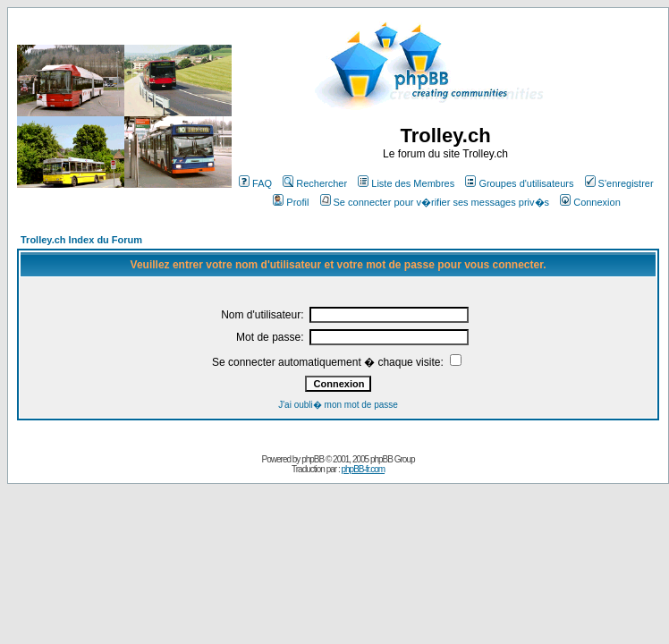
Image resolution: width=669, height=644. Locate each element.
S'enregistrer (619, 183)
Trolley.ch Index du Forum (81, 240)
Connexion (590, 202)
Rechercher (315, 183)
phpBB (313, 459)
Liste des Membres (406, 183)
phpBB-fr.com (363, 469)
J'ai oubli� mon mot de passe (338, 405)
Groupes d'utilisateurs (519, 183)
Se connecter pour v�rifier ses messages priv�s (435, 202)
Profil (291, 202)
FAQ (255, 183)
